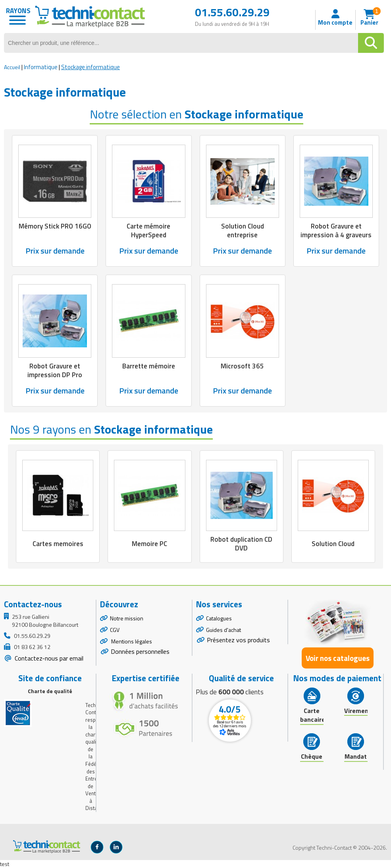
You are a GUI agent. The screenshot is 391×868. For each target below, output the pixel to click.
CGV (115, 630)
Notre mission (127, 618)
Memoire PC (149, 544)
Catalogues (219, 618)
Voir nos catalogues (338, 658)
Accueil (12, 67)
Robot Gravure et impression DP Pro (55, 370)
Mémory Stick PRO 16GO (55, 226)
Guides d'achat (223, 630)
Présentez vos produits (238, 640)
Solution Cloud (333, 544)
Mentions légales (131, 641)
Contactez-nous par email (48, 658)
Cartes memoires (58, 544)
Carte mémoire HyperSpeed (148, 231)
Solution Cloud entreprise (243, 231)
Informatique (41, 67)
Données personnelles (140, 651)
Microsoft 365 (242, 366)
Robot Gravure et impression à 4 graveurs (336, 231)
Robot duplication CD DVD (241, 544)
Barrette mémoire (149, 366)
